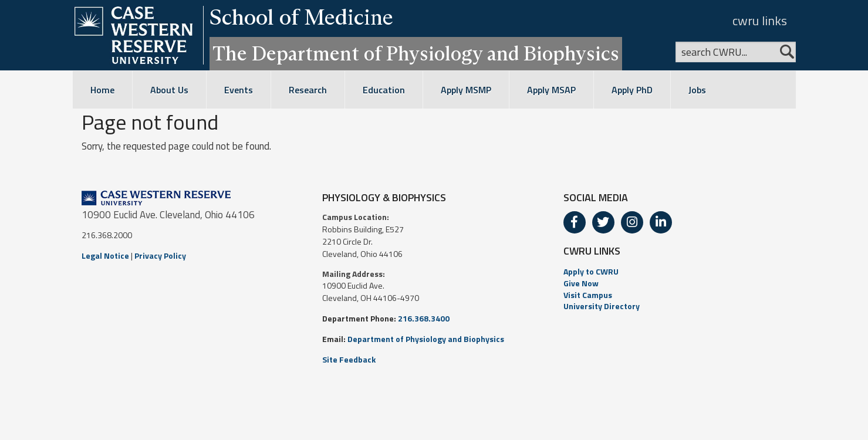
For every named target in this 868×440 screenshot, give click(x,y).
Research (308, 90)
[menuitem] (675, 272)
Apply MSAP (551, 90)
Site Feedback (349, 359)
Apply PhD (632, 90)
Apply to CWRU (591, 271)
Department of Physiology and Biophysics (426, 339)
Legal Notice (105, 255)
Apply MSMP (466, 90)
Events (239, 90)
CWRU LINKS (592, 251)
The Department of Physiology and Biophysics (416, 53)
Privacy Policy (160, 255)
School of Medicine (301, 17)
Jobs (697, 90)
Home (102, 90)
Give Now (581, 283)
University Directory (602, 306)
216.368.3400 (424, 318)
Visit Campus (588, 295)
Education (384, 90)
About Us (169, 90)
